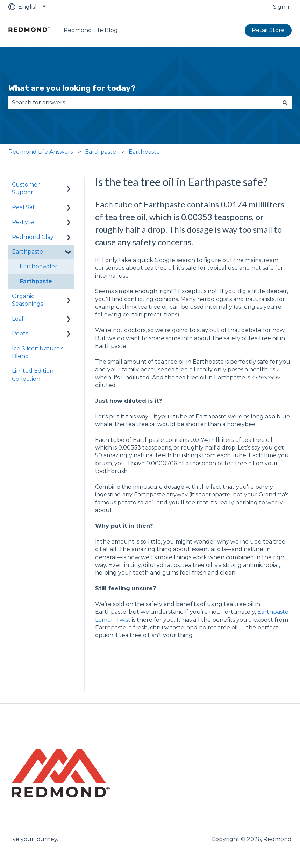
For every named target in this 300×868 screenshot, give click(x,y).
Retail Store (268, 30)
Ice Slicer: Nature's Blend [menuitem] (38, 352)
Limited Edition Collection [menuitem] (33, 375)
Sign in (282, 7)
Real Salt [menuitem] (24, 207)
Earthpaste (101, 152)
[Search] (285, 103)
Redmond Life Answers (41, 152)
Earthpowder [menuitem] (38, 266)
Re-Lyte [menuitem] (23, 222)
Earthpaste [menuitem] (27, 252)
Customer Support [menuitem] (26, 188)
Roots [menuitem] (20, 333)
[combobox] (143, 103)
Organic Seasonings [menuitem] (27, 300)
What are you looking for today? (72, 88)
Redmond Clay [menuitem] (33, 237)
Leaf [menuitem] (18, 319)
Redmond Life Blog (91, 30)
